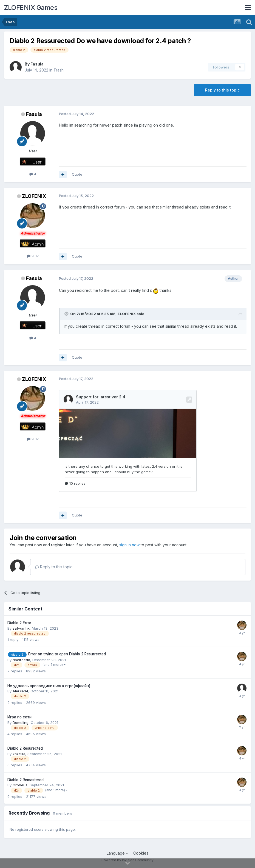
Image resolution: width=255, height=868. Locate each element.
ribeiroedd (21, 660)
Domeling (21, 723)
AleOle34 (20, 691)
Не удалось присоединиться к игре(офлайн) (49, 686)
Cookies (141, 853)
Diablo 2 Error (19, 623)
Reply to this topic (222, 90)
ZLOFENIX (34, 196)
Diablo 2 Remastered (25, 780)
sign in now (129, 545)
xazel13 (19, 754)
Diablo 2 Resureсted (25, 748)
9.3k (33, 256)
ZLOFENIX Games (31, 8)
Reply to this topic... (55, 567)
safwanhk (21, 628)
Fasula (37, 64)
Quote (77, 174)
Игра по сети (19, 717)
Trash (59, 70)
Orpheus (20, 785)
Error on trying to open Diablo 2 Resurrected (67, 654)
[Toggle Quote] (67, 314)
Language (117, 853)
